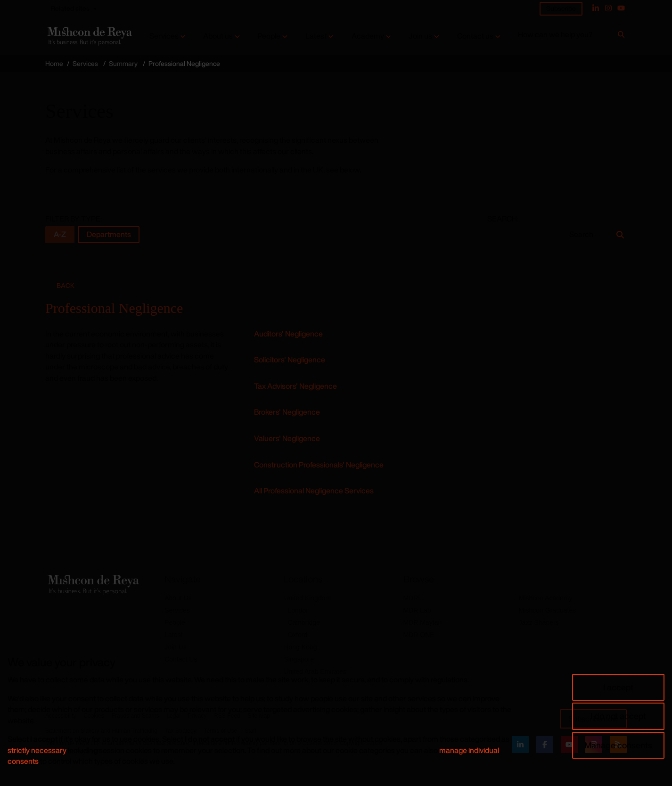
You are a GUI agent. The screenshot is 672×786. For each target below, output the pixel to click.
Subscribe (561, 8)
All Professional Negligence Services (314, 491)
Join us (420, 36)
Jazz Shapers (539, 622)
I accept (618, 687)
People (269, 36)
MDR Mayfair (423, 622)
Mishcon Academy (546, 598)
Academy (368, 36)
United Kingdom (307, 598)
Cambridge (303, 622)
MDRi (412, 598)
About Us (178, 598)
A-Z (60, 234)
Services (164, 36)
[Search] (621, 36)
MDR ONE (419, 635)
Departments (109, 234)
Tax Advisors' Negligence (295, 386)
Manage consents (618, 745)
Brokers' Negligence (287, 412)
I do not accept (618, 716)
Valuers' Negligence (287, 438)
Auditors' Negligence (288, 334)
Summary (123, 63)
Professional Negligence (114, 308)
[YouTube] (621, 8)
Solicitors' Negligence (290, 360)
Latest (316, 36)
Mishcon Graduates (547, 610)
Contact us (475, 36)
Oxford (297, 635)
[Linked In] (596, 8)
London (299, 610)
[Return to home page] (89, 36)
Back (66, 286)
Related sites (70, 8)
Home (54, 63)
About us (218, 36)
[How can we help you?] (566, 37)
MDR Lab (417, 610)
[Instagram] (608, 8)
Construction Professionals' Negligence (319, 465)
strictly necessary (37, 750)
